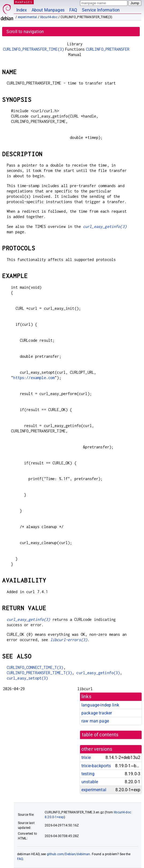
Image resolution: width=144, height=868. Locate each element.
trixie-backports (96, 766)
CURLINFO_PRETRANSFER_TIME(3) (33, 49)
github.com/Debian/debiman (69, 854)
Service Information (101, 10)
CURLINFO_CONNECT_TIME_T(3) (35, 667)
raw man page (95, 721)
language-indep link (100, 705)
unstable (90, 782)
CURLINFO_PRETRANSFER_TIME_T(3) (39, 673)
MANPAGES (24, 2)
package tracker (97, 713)
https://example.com (34, 378)
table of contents (100, 735)
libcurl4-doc (49, 17)
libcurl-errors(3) (69, 640)
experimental (28, 17)
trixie (86, 758)
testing (88, 774)
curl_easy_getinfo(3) (105, 226)
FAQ (73, 10)
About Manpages (48, 10)
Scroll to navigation (25, 32)
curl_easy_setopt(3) (27, 678)
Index (22, 10)
